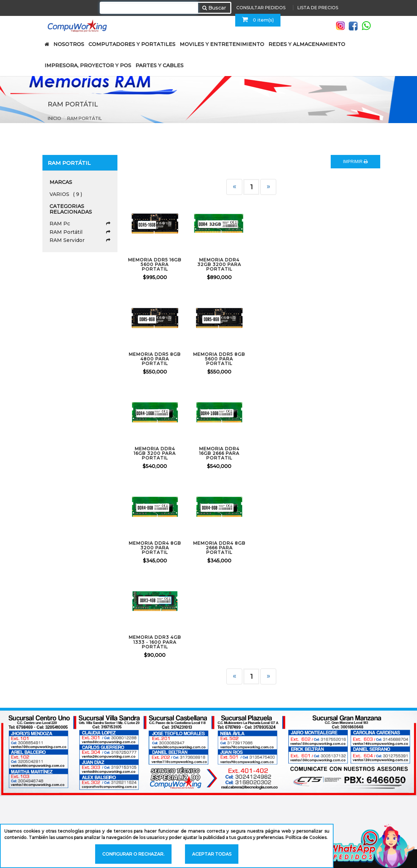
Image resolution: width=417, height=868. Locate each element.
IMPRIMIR (355, 162)
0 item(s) (258, 19)
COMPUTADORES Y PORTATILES (132, 44)
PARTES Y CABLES (160, 65)
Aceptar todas (212, 854)
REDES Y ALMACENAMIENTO (307, 44)
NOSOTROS (69, 44)
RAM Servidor (80, 240)
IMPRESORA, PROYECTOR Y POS (88, 65)
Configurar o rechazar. (133, 854)
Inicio (54, 118)
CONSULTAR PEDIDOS (261, 8)
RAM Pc (80, 224)
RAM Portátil (85, 118)
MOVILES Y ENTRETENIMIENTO (222, 44)
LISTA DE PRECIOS (318, 8)
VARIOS (66, 194)
